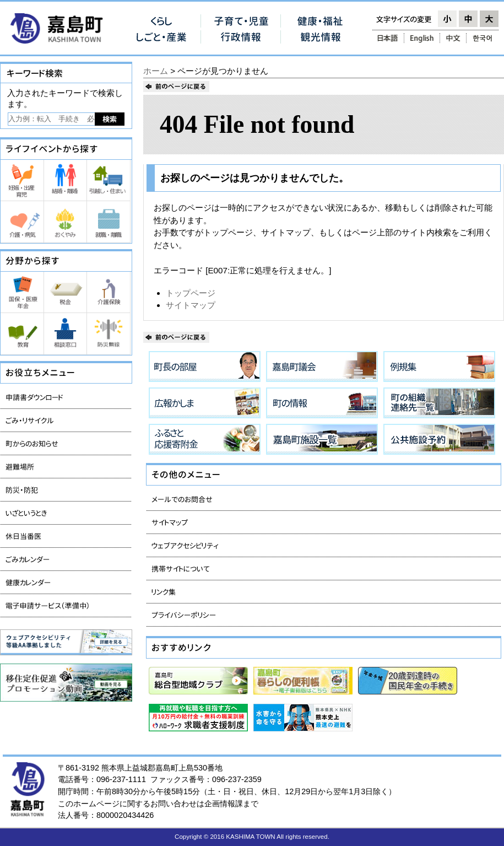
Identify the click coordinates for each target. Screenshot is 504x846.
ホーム (156, 71)
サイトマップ (191, 305)
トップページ (191, 293)
